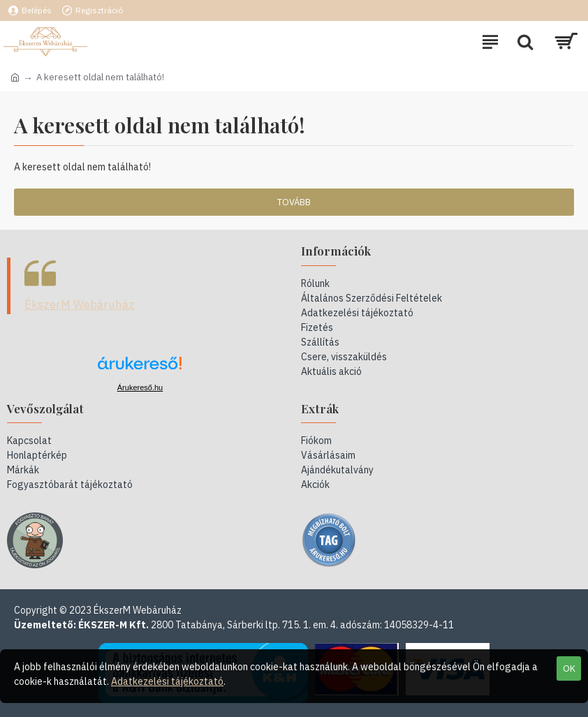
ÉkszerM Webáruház (80, 304)
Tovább (294, 202)
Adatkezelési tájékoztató (167, 681)
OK (569, 668)
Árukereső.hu (140, 387)
